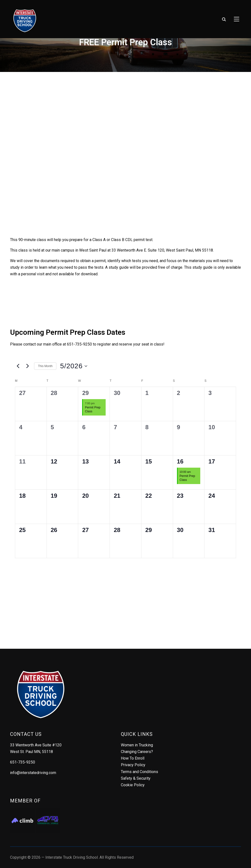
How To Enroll (133, 758)
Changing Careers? (137, 752)
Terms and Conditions (139, 772)
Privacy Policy (133, 765)
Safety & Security (136, 778)
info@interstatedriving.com (33, 773)
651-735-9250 (23, 762)
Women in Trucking (137, 745)
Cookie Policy (133, 785)
